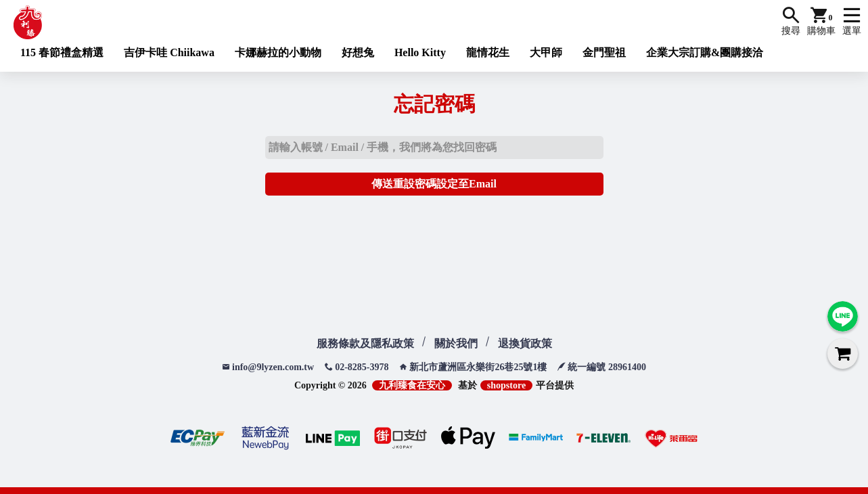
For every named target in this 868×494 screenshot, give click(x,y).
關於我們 (456, 343)
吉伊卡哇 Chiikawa (169, 52)
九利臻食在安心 (412, 385)
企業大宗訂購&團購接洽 (705, 52)
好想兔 (358, 52)
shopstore (506, 385)
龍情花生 (488, 52)
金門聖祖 (604, 52)
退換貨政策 (525, 343)
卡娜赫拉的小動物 (278, 52)
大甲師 (546, 52)
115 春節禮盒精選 (62, 52)
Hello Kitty (420, 52)
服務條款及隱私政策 (365, 343)
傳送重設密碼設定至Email (434, 184)
